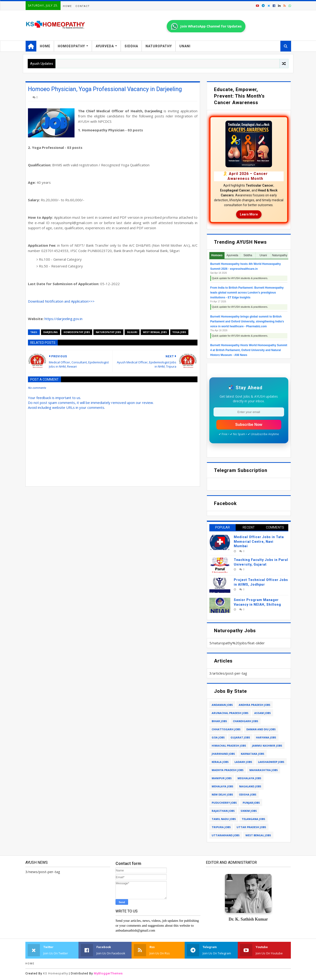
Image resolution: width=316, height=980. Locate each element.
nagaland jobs (250, 786)
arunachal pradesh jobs (230, 713)
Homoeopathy (71, 46)
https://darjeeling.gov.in (63, 319)
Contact (83, 6)
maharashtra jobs (264, 770)
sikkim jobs (249, 811)
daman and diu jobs (261, 729)
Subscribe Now (249, 425)
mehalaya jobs (223, 786)
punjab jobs (251, 803)
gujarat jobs (240, 737)
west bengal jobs (155, 332)
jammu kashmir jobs (267, 746)
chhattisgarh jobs (226, 729)
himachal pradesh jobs (229, 746)
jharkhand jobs (223, 754)
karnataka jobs (253, 754)
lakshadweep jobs (271, 762)
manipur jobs (222, 778)
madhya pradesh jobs (228, 770)
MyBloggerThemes (108, 973)
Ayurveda (105, 46)
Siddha (131, 46)
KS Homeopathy (56, 973)
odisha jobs (248, 794)
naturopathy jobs (108, 332)
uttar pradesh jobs (251, 827)
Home (67, 6)
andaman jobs (222, 705)
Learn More (249, 214)
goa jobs (218, 737)
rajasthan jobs (223, 811)
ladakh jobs (243, 762)
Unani (185, 46)
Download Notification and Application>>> (61, 301)
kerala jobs (220, 762)
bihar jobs (219, 721)
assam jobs (263, 713)
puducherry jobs (224, 803)
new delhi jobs (222, 794)
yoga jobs (179, 332)
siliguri (132, 332)
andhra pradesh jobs (255, 705)
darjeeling (51, 332)
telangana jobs (253, 819)
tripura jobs (221, 827)
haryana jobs (266, 737)
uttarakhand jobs (226, 835)
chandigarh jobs (246, 721)
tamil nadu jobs (224, 819)
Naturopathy (159, 46)
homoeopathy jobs (77, 332)
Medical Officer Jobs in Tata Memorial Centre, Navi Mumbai (259, 541)
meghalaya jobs (249, 778)
